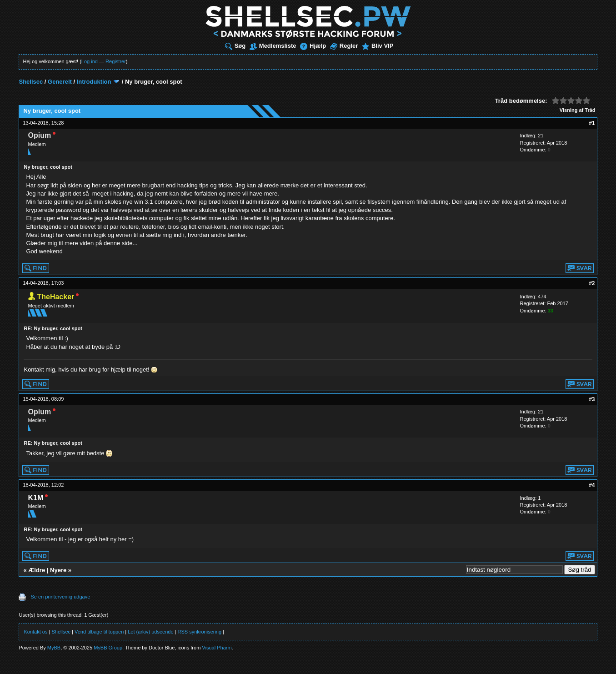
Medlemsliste (273, 46)
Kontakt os (35, 632)
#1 (592, 123)
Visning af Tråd (578, 110)
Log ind (90, 61)
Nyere (58, 570)
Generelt (60, 82)
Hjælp (313, 46)
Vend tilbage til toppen (99, 632)
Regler (344, 46)
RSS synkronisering (200, 632)
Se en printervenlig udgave (60, 597)
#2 (592, 283)
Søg (235, 46)
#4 (592, 485)
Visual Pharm (217, 648)
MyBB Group (108, 648)
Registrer (116, 61)
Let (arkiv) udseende (150, 632)
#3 (592, 399)
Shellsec (31, 82)
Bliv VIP (378, 46)
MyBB (54, 648)
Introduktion (94, 82)
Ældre (37, 570)
